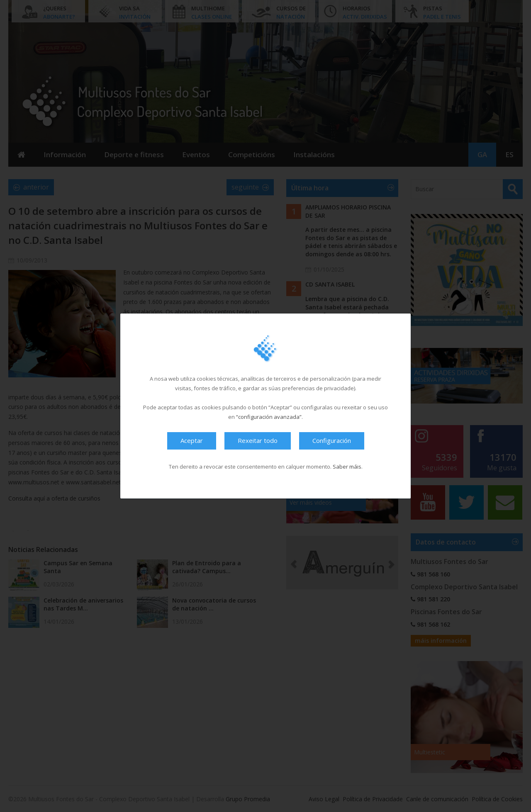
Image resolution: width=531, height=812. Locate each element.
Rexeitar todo (258, 440)
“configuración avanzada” (269, 417)
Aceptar (192, 440)
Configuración (332, 440)
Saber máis (347, 467)
